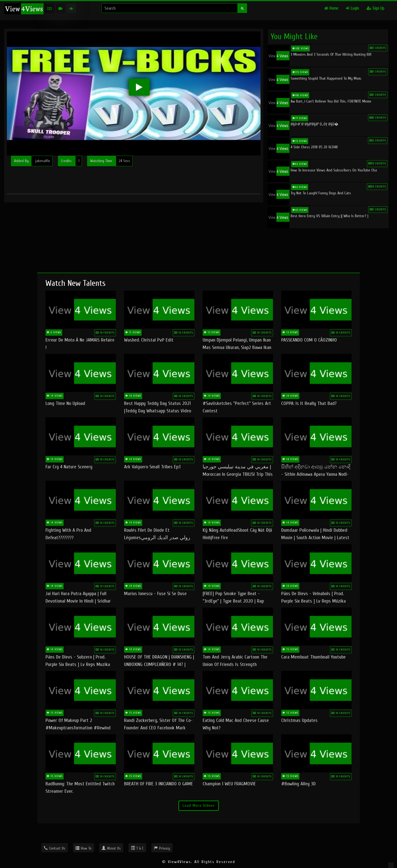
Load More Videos (199, 806)
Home (331, 8)
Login (352, 8)
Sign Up (375, 8)
